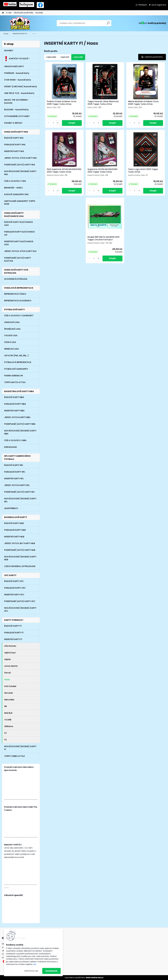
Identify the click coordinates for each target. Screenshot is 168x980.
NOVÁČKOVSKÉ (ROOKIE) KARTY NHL (20, 173)
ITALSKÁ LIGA (11, 335)
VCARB (8, 720)
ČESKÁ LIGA (10, 342)
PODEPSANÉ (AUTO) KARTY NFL (19, 492)
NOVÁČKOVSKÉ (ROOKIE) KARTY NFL (20, 500)
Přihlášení (143, 5)
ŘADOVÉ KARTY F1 (13, 626)
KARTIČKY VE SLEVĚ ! (17, 59)
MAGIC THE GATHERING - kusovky (17, 101)
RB (6, 706)
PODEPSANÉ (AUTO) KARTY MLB (20, 550)
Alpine (7, 659)
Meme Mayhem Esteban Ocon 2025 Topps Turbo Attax (143, 103)
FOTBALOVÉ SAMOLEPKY (16, 369)
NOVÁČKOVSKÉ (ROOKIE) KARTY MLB (20, 558)
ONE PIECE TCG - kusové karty (19, 93)
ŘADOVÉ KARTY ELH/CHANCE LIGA (19, 224)
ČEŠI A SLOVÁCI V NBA (15, 440)
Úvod (6, 34)
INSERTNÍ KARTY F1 (20, 34)
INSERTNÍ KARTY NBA (14, 411)
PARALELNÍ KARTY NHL (15, 145)
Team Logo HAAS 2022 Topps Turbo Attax (143, 171)
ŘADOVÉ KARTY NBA (14, 397)
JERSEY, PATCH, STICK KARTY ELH (20, 251)
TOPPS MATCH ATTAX (15, 382)
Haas (7, 680)
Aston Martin (11, 666)
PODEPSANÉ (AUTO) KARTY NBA (20, 424)
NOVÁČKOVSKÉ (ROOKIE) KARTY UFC (20, 609)
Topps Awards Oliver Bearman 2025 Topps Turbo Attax (103, 103)
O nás (9, 13)
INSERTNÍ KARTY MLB (14, 537)
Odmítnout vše (31, 971)
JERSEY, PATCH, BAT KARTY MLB (20, 543)
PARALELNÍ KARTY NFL (15, 472)
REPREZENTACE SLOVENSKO (18, 301)
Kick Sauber (10, 686)
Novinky (39, 13)
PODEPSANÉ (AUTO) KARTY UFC (20, 601)
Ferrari (8, 673)
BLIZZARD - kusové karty (16, 110)
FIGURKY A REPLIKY (13, 123)
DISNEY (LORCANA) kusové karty (21, 86)
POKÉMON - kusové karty (17, 73)
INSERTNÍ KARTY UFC (14, 595)
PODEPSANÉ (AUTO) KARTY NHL (20, 165)
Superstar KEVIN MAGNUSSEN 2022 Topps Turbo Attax (102, 171)
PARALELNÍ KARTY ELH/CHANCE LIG (19, 233)
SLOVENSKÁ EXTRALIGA (16, 279)
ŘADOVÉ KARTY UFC (14, 581)
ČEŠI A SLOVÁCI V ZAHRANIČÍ (19, 316)
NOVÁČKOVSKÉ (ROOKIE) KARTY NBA (20, 432)
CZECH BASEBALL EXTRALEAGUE (20, 566)
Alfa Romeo (10, 646)
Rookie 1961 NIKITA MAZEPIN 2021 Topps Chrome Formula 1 (103, 238)
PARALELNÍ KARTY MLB (15, 530)
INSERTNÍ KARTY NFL (14, 479)
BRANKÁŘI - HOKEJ (14, 188)
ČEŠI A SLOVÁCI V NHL (15, 181)
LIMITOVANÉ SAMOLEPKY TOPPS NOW (20, 203)
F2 (5, 733)
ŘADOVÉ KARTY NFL (14, 465)
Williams (9, 726)
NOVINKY (9, 51)
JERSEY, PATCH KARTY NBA (17, 417)
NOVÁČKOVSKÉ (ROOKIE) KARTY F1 (20, 748)
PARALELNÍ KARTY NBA (15, 404)
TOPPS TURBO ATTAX (15, 756)
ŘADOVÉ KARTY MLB (14, 523)
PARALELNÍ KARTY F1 (14, 633)
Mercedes (9, 700)
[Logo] (20, 23)
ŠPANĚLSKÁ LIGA (12, 329)
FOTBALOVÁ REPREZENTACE (18, 362)
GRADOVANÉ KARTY (14, 66)
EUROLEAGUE (10, 447)
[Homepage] (3, 13)
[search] (108, 24)
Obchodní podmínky (24, 13)
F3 (5, 740)
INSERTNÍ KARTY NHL (14, 151)
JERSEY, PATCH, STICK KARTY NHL (21, 158)
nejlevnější (51, 57)
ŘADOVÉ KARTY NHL (14, 138)
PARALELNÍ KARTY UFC (15, 588)
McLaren (9, 693)
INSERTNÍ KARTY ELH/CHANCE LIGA (19, 243)
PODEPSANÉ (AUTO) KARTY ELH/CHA (18, 259)
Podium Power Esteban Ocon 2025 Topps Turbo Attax (62, 103)
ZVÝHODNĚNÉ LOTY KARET (17, 116)
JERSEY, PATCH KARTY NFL (17, 485)
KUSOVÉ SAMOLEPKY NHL (16, 194)
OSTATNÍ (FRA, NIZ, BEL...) (16, 356)
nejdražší (65, 57)
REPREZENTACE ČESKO (15, 294)
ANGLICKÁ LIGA (12, 322)
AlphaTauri (10, 653)
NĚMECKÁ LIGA (12, 349)
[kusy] (53, 123)
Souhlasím (51, 971)
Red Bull (8, 713)
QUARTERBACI (11, 508)
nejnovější (78, 57)
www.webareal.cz (95, 978)
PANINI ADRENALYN (14, 376)
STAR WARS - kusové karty (18, 80)
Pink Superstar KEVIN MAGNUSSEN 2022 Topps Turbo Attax (64, 171)
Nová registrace (159, 5)
